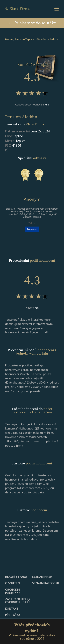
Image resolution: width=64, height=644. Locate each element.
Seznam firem (42, 577)
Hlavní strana (16, 577)
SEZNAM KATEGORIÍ (45, 583)
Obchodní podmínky (13, 591)
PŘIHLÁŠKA (13, 615)
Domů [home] (9, 40)
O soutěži (13, 583)
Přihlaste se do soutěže (32, 23)
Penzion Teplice (24, 40)
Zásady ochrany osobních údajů (18, 601)
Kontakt (12, 609)
